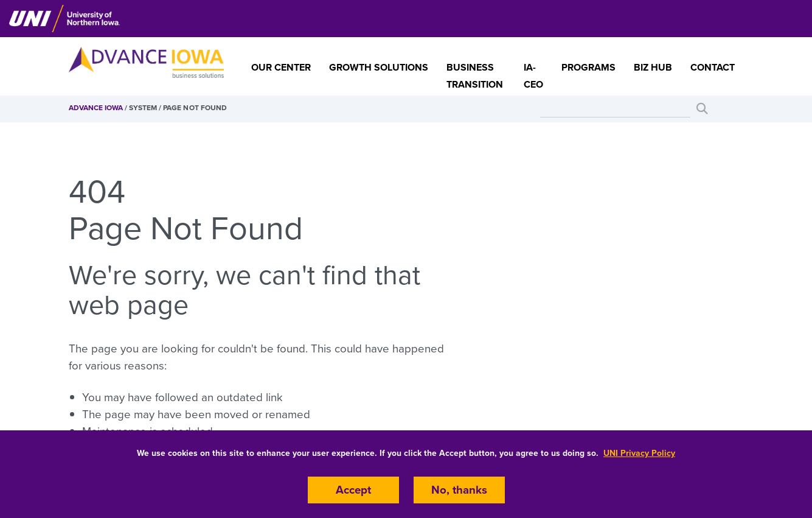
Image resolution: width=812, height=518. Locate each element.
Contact (713, 68)
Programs (588, 68)
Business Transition (475, 76)
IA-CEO (533, 76)
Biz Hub (653, 68)
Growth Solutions (379, 68)
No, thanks (459, 490)
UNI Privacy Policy (639, 453)
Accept (353, 490)
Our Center (281, 68)
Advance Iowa (96, 108)
